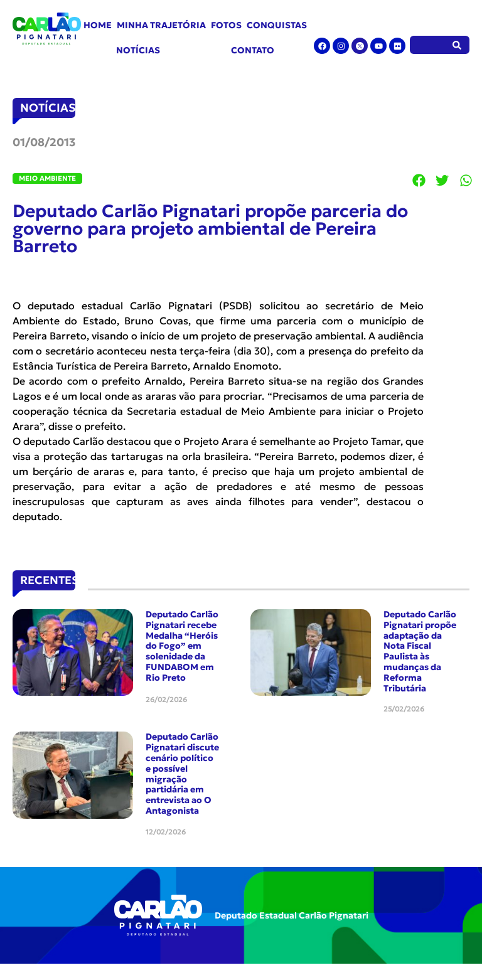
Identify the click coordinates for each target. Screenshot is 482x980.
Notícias (138, 50)
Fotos (226, 25)
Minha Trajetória (161, 25)
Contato (253, 50)
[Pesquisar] (457, 45)
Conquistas (277, 25)
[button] (419, 181)
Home (98, 25)
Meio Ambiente (47, 178)
